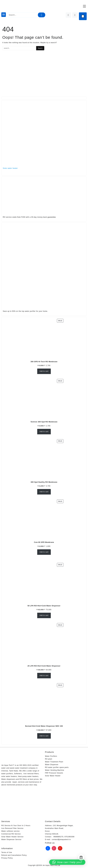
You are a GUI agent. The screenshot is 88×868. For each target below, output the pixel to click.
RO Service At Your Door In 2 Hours (16, 826)
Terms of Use (7, 852)
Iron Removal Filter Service (12, 828)
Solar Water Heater (53, 776)
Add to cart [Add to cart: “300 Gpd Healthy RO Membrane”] (44, 492)
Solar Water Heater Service (12, 837)
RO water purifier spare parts (57, 767)
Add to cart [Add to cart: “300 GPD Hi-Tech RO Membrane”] (44, 371)
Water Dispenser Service (11, 840)
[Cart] (83, 16)
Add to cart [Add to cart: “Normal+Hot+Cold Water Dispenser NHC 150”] (44, 736)
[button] (67, 862)
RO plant (49, 759)
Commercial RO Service (11, 834)
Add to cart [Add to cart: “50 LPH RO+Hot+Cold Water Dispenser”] (44, 615)
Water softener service (10, 831)
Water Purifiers (51, 756)
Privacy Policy (7, 858)
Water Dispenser (52, 765)
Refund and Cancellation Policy (14, 855)
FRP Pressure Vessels (54, 773)
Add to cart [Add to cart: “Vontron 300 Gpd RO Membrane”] (44, 432)
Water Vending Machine (55, 770)
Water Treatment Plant (54, 762)
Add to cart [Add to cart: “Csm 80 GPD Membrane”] (44, 552)
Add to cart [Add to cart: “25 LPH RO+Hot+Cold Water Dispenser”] (44, 676)
